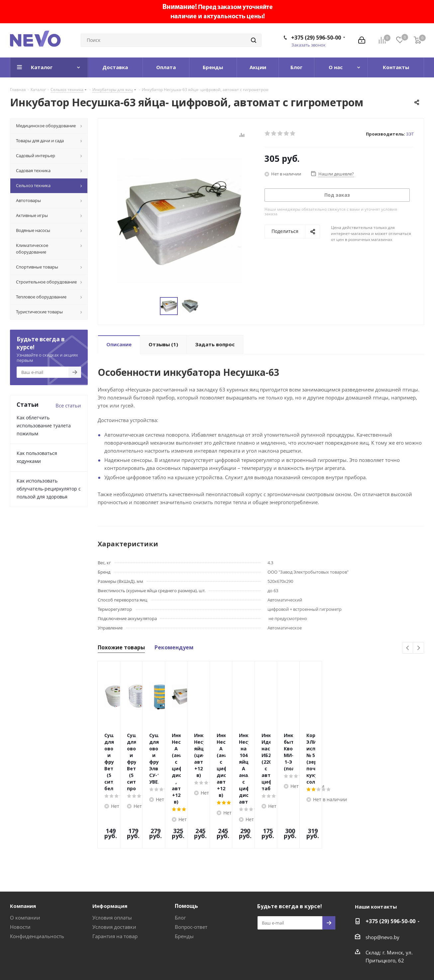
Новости (20, 875)
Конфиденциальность (37, 885)
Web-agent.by (408, 957)
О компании (25, 866)
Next (419, 648)
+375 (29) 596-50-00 (316, 38)
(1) (163, 344)
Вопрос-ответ (191, 875)
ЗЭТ (410, 134)
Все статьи (68, 405)
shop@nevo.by (382, 886)
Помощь (186, 854)
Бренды (184, 885)
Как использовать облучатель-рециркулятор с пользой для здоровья (49, 489)
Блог (180, 866)
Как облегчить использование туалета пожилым (44, 426)
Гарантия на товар (115, 885)
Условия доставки (114, 875)
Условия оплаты (112, 866)
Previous (408, 648)
